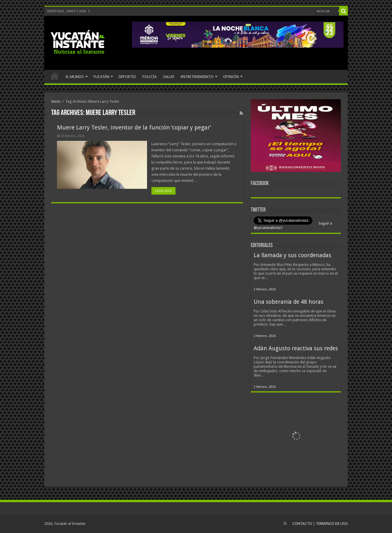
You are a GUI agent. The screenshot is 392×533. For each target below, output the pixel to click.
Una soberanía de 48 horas (289, 302)
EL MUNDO (75, 77)
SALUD (169, 77)
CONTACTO (302, 524)
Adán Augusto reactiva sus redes (296, 348)
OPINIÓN (231, 77)
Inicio (56, 101)
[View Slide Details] (296, 137)
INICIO (55, 76)
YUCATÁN (101, 77)
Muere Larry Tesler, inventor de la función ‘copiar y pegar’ (134, 127)
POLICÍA (150, 77)
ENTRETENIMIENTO (197, 77)
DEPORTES (127, 77)
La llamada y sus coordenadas (292, 255)
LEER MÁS (163, 191)
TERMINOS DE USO (332, 524)
